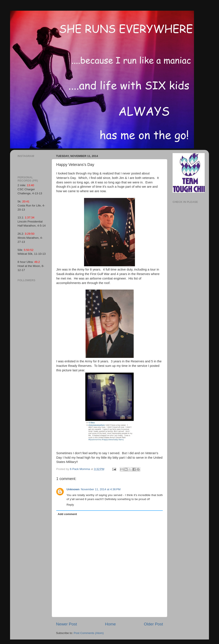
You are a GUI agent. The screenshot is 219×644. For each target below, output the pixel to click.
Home (110, 624)
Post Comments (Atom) (89, 633)
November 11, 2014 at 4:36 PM (101, 489)
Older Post (153, 624)
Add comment (67, 514)
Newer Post (67, 624)
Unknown (73, 489)
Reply (70, 505)
